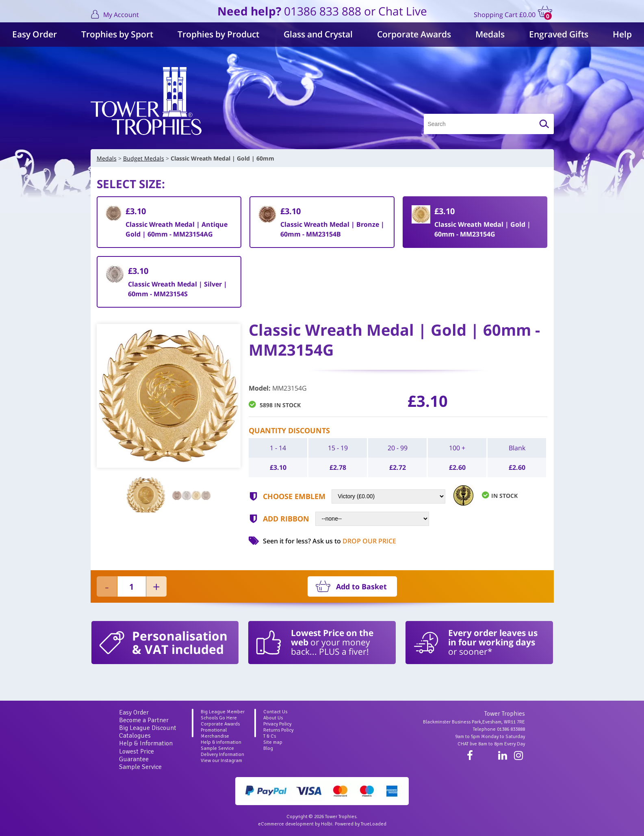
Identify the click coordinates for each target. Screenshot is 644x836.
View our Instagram (221, 761)
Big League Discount (148, 728)
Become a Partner (144, 720)
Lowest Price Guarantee (137, 755)
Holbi (327, 824)
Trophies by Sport (117, 34)
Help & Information (146, 743)
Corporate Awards (414, 34)
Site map (273, 742)
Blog (268, 748)
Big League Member (223, 712)
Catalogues (135, 736)
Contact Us (275, 712)
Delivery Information (222, 755)
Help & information (221, 742)
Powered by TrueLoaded (361, 824)
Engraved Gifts (559, 34)
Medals (490, 34)
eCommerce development (286, 824)
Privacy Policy (277, 724)
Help (622, 34)
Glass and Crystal (318, 34)
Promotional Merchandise (215, 733)
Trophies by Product (218, 34)
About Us (273, 718)
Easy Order (35, 34)
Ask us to (354, 541)
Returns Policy (278, 730)
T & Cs (270, 736)
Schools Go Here (219, 718)
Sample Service (140, 767)
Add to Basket (361, 586)
